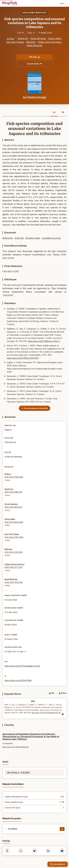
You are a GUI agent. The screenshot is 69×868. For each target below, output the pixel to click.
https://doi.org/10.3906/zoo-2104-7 (44, 341)
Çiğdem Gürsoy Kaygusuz (50, 42)
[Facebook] (7, 851)
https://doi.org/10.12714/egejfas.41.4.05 (22, 666)
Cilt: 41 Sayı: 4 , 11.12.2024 (18, 772)
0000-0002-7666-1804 (14, 477)
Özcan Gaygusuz (38, 38)
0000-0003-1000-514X (14, 582)
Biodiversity (8, 238)
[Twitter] (35, 851)
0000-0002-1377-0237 (14, 567)
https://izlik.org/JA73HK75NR (18, 680)
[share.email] (62, 851)
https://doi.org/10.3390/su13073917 (23, 358)
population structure (51, 238)
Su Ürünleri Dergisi (35, 97)
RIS (52, 693)
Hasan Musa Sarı (35, 45)
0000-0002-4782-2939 (14, 537)
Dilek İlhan (31, 42)
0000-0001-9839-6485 (14, 522)
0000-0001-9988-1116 (13, 492)
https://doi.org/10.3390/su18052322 (16, 747)
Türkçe (63, 3)
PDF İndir (34, 57)
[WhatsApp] (21, 851)
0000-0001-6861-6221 (13, 507)
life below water (33, 238)
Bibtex (63, 693)
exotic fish (19, 238)
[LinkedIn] (48, 851)
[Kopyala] (63, 714)
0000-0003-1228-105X (13, 552)
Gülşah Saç (23, 38)
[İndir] (62, 829)
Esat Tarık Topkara (15, 42)
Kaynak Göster (35, 64)
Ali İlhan (10, 39)
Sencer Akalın (55, 38)
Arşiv (5, 762)
